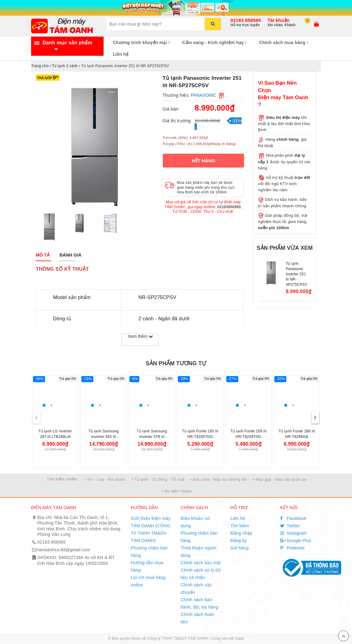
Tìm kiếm (240, 526)
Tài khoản (279, 20)
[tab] (43, 255)
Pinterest (292, 548)
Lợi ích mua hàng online (148, 581)
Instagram (293, 533)
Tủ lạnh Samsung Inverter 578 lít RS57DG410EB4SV (152, 437)
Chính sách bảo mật (201, 563)
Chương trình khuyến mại (141, 43)
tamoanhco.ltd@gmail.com (64, 550)
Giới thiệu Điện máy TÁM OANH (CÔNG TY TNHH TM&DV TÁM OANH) (151, 529)
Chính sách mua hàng (284, 43)
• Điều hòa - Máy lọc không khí (219, 479)
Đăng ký (239, 541)
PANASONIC (204, 95)
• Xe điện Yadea (177, 491)
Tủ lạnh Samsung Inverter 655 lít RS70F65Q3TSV (104, 437)
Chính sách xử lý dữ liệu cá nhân (201, 574)
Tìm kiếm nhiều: (63, 479)
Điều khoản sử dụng (195, 522)
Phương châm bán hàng (149, 552)
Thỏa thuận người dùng (199, 552)
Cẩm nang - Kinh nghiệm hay (214, 43)
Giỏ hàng (240, 548)
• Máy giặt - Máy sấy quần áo (280, 479)
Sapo (240, 638)
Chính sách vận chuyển (196, 589)
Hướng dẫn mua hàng (147, 566)
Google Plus (296, 541)
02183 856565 (246, 20)
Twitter (290, 526)
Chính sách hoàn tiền (198, 618)
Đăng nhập (241, 533)
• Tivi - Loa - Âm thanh (105, 479)
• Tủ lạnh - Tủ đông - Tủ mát (158, 479)
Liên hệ (121, 54)
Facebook (293, 518)
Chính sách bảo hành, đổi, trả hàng (199, 603)
